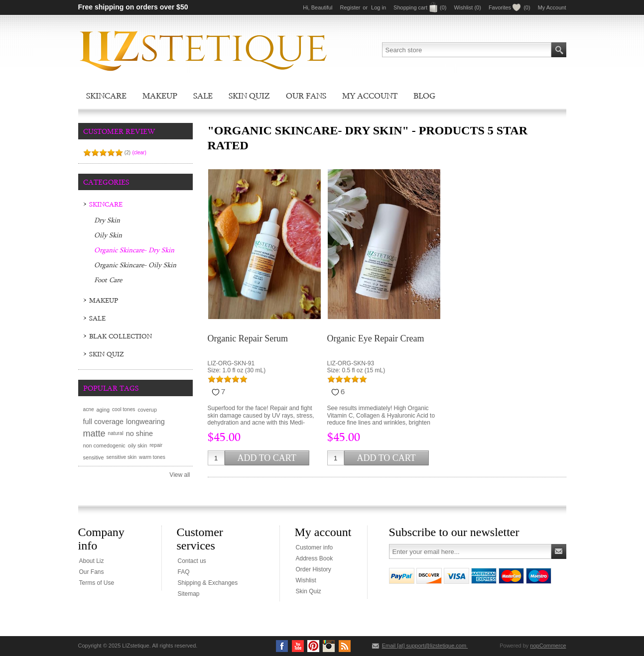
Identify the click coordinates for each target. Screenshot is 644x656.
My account (370, 96)
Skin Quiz (249, 96)
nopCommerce (548, 646)
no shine (139, 434)
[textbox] (467, 50)
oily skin (137, 445)
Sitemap (189, 594)
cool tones (124, 409)
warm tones (152, 457)
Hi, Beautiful (318, 7)
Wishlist (306, 580)
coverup (147, 410)
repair (156, 445)
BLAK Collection (121, 336)
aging (103, 410)
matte (94, 434)
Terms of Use (97, 583)
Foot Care (108, 280)
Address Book (315, 558)
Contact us (192, 561)
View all (180, 475)
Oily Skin (108, 235)
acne (89, 409)
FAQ (184, 572)
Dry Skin (107, 220)
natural (116, 433)
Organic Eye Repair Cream (376, 338)
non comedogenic (104, 445)
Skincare (106, 96)
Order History (314, 569)
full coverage (104, 422)
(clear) (139, 153)
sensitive (94, 457)
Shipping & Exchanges (208, 583)
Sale (203, 96)
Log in (379, 7)
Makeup (160, 96)
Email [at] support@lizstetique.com (425, 646)
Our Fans (306, 96)
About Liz (92, 561)
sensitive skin (122, 457)
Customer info (315, 547)
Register (350, 7)
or (365, 7)
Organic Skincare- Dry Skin (134, 250)
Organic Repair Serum (248, 338)
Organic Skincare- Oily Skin (135, 265)
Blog (424, 96)
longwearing (145, 422)
